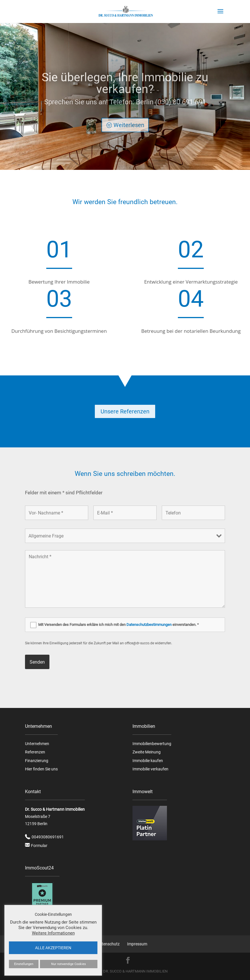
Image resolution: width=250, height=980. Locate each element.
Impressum (137, 944)
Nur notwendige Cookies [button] (69, 964)
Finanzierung (37, 761)
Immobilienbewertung (152, 744)
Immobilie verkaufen (150, 769)
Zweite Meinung (147, 752)
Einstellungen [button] (24, 964)
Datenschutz (108, 944)
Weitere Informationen (53, 933)
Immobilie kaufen (148, 761)
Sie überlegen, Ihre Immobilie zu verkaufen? (125, 92)
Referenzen (35, 752)
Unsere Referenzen (125, 411)
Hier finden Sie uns (41, 769)
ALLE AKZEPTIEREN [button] (53, 948)
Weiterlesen (129, 134)
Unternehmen (37, 744)
